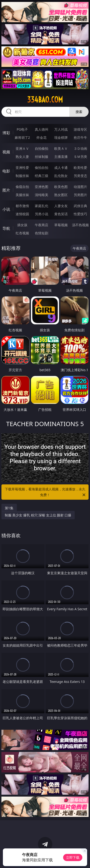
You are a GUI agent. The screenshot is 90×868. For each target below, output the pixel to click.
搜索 (79, 112)
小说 (6, 209)
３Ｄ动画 (80, 148)
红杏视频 (22, 233)
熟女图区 (61, 195)
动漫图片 (80, 187)
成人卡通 (61, 168)
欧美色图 (61, 187)
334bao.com (45, 100)
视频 (6, 152)
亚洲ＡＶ (22, 148)
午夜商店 (42, 225)
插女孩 (22, 225)
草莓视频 (61, 225)
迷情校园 (22, 214)
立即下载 (73, 857)
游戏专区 (80, 129)
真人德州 (42, 129)
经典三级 (42, 176)
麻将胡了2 (22, 137)
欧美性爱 (80, 168)
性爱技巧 (80, 214)
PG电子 (22, 129)
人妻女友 (61, 206)
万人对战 (61, 129)
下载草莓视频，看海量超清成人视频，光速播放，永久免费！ (46, 492)
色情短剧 (42, 233)
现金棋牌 (61, 137)
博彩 (6, 133)
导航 (6, 228)
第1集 (9, 508)
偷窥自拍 (22, 187)
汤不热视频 (80, 225)
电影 (6, 171)
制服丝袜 (22, 176)
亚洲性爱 (22, 168)
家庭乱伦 (42, 206)
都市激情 (22, 206)
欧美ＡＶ (61, 148)
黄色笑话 (61, 214)
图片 (6, 190)
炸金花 (42, 137)
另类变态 (80, 176)
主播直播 (61, 157)
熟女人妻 (22, 157)
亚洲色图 (42, 187)
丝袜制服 (42, 157)
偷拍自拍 (42, 168)
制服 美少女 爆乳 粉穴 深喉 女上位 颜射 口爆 (38, 515)
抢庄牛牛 (80, 137)
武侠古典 (80, 206)
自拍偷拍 (42, 148)
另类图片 (80, 195)
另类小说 (42, 214)
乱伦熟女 (61, 176)
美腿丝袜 (22, 195)
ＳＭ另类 (80, 157)
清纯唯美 (42, 195)
